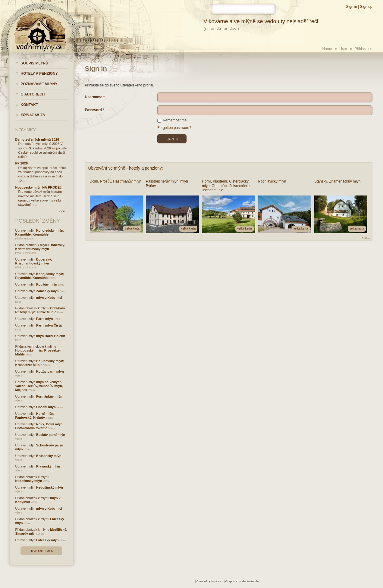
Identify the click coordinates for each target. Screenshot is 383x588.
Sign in (352, 7)
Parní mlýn (44, 319)
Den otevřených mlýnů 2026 (37, 139)
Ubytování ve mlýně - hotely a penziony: (126, 168)
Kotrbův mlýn (47, 284)
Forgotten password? (174, 128)
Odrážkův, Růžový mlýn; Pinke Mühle (41, 310)
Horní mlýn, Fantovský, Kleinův (35, 416)
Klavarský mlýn (48, 466)
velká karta (132, 228)
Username (94, 97)
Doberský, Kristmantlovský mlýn (40, 247)
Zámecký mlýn (47, 291)
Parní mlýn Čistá (49, 325)
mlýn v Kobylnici (49, 298)
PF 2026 (22, 163)
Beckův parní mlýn (51, 435)
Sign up (366, 7)
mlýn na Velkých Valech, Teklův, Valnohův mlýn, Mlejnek (39, 386)
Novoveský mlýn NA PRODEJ (39, 187)
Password (94, 110)
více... (63, 211)
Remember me (172, 120)
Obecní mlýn (46, 407)
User (343, 49)
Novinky (26, 130)
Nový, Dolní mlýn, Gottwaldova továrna (39, 426)
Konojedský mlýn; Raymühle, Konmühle (40, 232)
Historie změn (41, 551)
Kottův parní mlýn (50, 371)
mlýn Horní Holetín (51, 336)
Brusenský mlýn (49, 456)
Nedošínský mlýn (29, 481)
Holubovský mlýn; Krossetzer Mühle (40, 363)
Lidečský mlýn (47, 540)
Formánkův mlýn (49, 396)
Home (327, 49)
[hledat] (243, 9)
